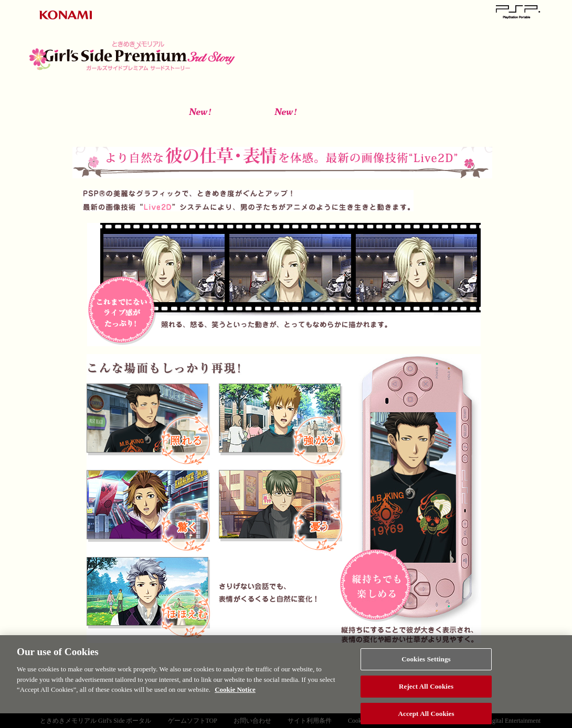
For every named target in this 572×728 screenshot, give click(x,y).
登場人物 (392, 42)
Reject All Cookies (426, 689)
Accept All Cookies (426, 716)
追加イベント (456, 125)
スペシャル (433, 68)
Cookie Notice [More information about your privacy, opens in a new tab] (235, 692)
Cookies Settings (426, 662)
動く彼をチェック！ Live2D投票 (487, 42)
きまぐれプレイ (285, 125)
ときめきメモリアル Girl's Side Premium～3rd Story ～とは (297, 42)
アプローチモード (200, 125)
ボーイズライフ (371, 125)
